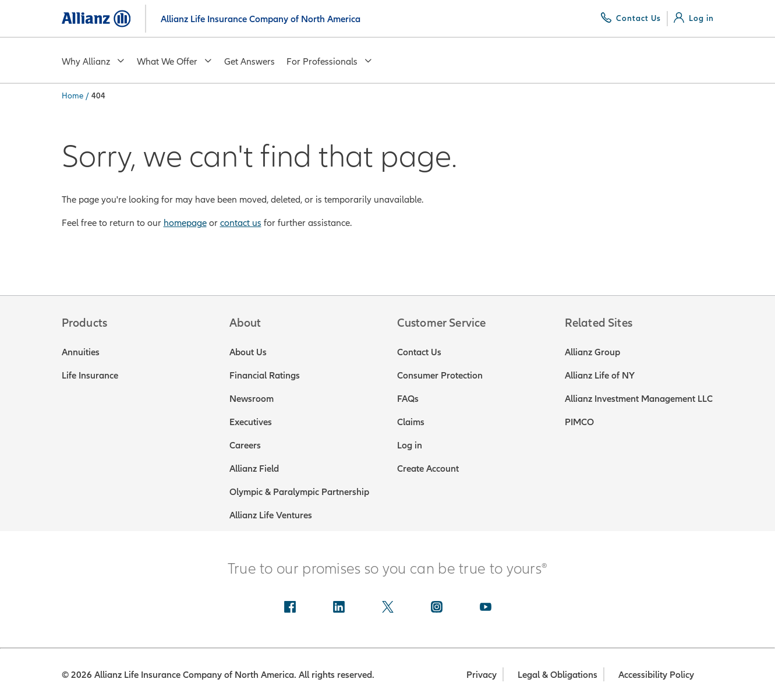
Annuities (81, 352)
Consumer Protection (440, 375)
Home (72, 96)
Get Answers (250, 61)
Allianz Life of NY (600, 375)
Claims (411, 422)
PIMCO (579, 422)
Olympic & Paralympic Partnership (299, 492)
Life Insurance (90, 375)
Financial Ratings (265, 375)
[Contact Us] (631, 18)
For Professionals (330, 61)
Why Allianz (93, 61)
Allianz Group (592, 352)
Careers (245, 445)
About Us (248, 352)
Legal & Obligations (558, 674)
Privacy (482, 674)
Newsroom (252, 398)
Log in (410, 445)
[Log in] (694, 18)
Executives (251, 422)
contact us (241, 222)
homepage (185, 222)
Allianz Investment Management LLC (639, 398)
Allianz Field (254, 468)
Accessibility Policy (656, 674)
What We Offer (175, 61)
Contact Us (419, 352)
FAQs (408, 398)
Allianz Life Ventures (271, 515)
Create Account (428, 468)
